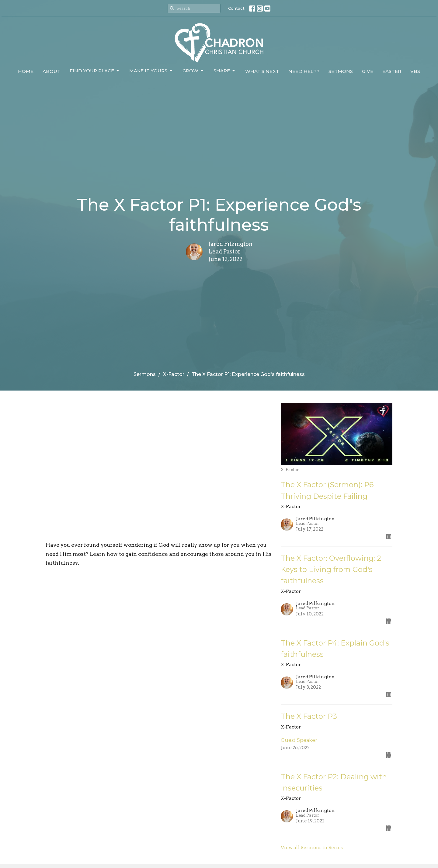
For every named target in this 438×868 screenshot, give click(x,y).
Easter (392, 71)
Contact (236, 8)
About (52, 71)
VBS (415, 71)
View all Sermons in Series (312, 848)
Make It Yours (151, 71)
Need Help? (304, 71)
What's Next (262, 71)
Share (225, 71)
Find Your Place (95, 71)
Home (26, 71)
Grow (193, 71)
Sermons (341, 71)
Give (368, 71)
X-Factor (174, 374)
